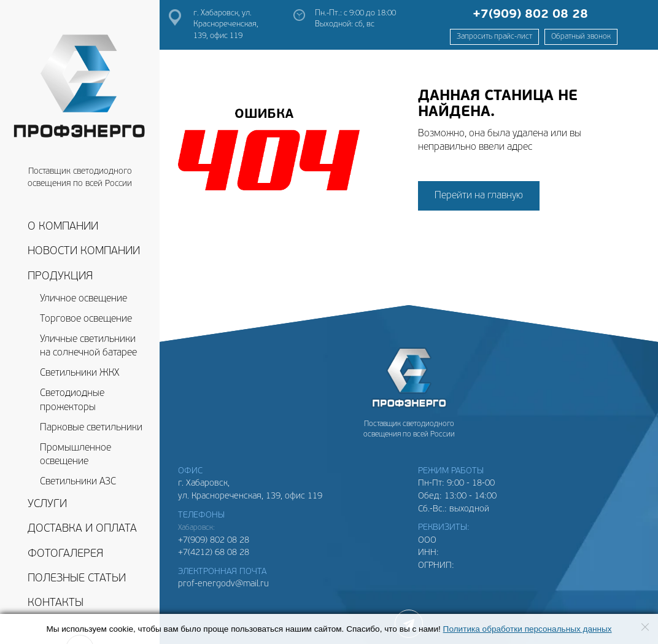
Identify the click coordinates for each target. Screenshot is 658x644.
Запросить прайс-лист (494, 37)
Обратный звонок (581, 37)
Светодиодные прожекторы (72, 401)
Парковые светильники (91, 428)
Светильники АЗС (78, 482)
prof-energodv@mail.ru (223, 584)
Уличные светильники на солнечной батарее (88, 347)
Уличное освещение (83, 299)
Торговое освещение (86, 319)
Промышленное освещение (75, 455)
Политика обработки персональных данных (528, 629)
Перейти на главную (479, 196)
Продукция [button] (60, 277)
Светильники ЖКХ (79, 373)
